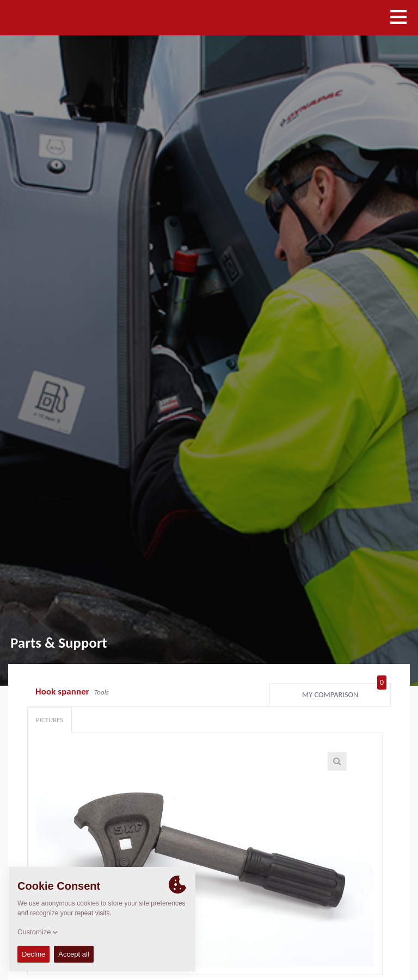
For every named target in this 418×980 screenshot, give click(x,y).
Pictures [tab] (50, 720)
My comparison (344, 692)
